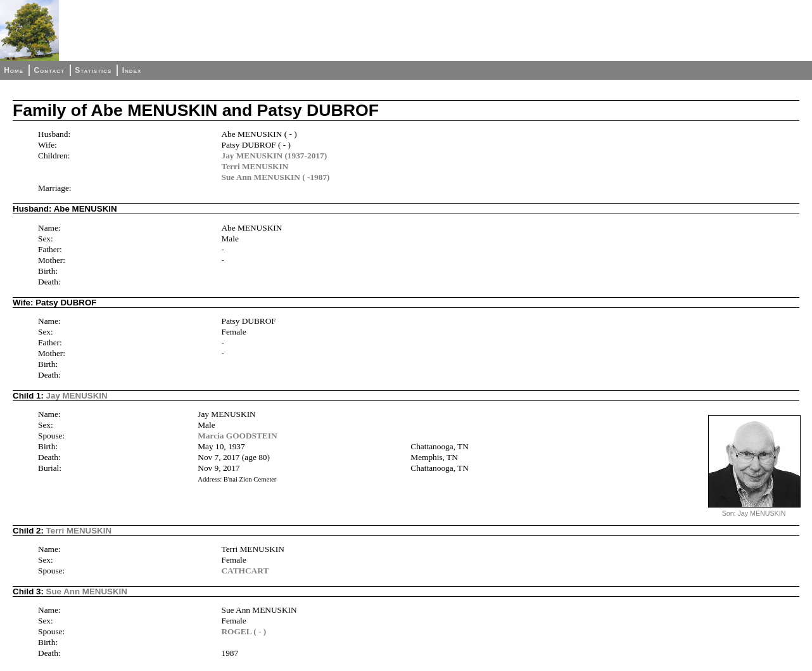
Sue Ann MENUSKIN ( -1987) (275, 177)
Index (132, 70)
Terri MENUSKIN (255, 166)
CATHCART (245, 571)
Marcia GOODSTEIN (237, 436)
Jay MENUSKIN (77, 396)
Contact (49, 70)
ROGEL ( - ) (244, 631)
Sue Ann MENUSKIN (87, 591)
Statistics (93, 70)
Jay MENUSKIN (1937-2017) (274, 156)
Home (14, 70)
